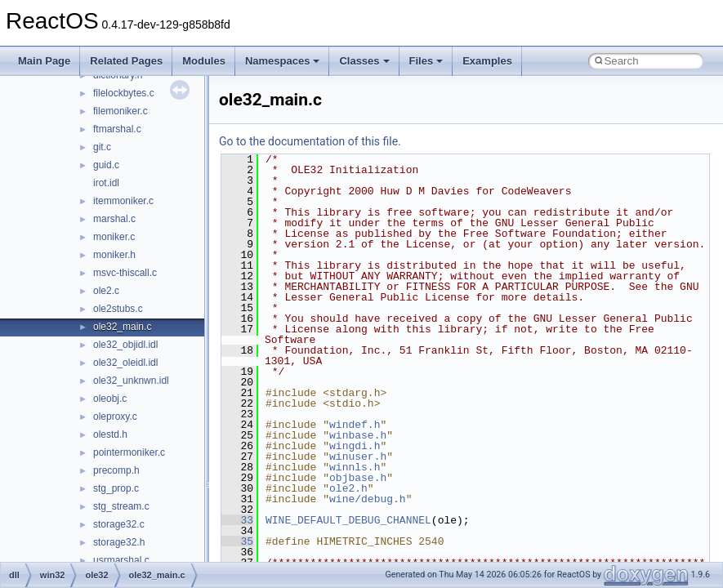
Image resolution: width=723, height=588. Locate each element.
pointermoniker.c (129, 452)
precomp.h (116, 470)
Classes (364, 61)
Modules (204, 61)
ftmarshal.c (117, 129)
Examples (487, 61)
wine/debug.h (368, 499)
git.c (102, 147)
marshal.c (114, 219)
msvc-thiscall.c (125, 273)
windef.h (355, 425)
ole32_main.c (122, 327)
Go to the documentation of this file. (310, 141)
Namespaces (283, 61)
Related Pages (126, 61)
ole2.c (106, 291)
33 (237, 520)
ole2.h (348, 488)
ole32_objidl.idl (125, 345)
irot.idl (106, 183)
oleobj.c (110, 399)
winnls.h (355, 467)
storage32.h (119, 542)
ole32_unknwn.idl (131, 381)
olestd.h (110, 434)
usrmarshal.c (121, 560)
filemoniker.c (120, 111)
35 (237, 541)
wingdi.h (355, 446)
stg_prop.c (116, 488)
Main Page (44, 61)
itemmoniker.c (123, 201)
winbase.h (358, 435)
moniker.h (114, 255)
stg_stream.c (121, 506)
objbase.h (358, 478)
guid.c (106, 165)
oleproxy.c (115, 416)
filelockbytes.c (124, 93)
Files (426, 61)
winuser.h (358, 457)
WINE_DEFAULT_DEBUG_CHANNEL (348, 520)
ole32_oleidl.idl (125, 363)
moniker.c (114, 237)
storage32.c (119, 524)
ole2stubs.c (118, 309)
